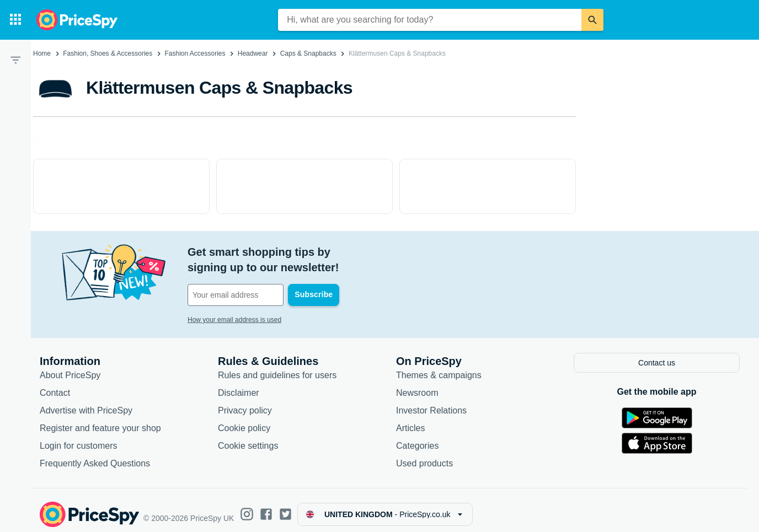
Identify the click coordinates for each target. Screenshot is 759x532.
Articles (410, 419)
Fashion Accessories (195, 53)
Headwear (253, 53)
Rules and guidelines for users (277, 366)
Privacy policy (245, 402)
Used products (424, 455)
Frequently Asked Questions (95, 455)
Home (42, 53)
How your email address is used (234, 304)
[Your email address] (262, 280)
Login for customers (79, 437)
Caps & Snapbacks (308, 53)
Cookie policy (244, 419)
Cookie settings (248, 437)
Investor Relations (431, 402)
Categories (417, 437)
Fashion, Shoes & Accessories (108, 53)
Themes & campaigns (439, 366)
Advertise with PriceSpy (86, 402)
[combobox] (430, 20)
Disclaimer (239, 384)
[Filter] (15, 60)
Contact (55, 384)
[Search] (592, 20)
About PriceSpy (70, 366)
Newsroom (417, 384)
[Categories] (15, 20)
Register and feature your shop (100, 419)
